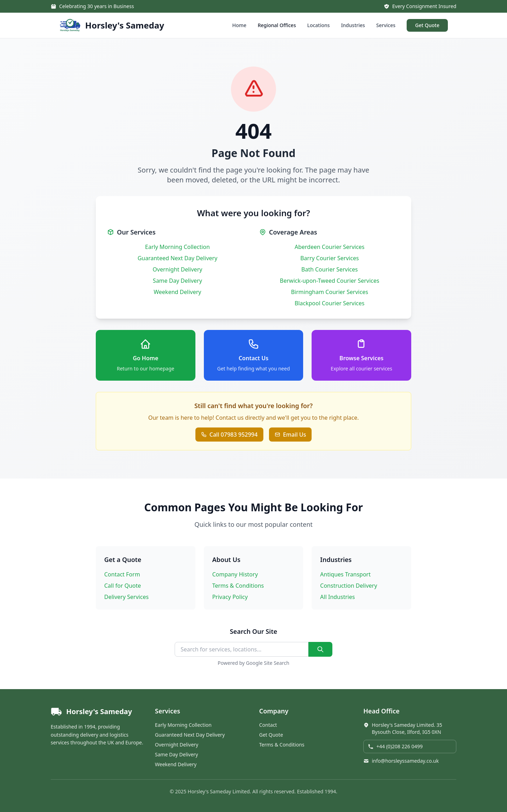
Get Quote (427, 25)
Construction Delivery (349, 586)
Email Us (290, 435)
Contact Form (122, 574)
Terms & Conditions (238, 586)
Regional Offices (277, 25)
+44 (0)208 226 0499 (395, 746)
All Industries (337, 597)
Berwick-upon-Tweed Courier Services (330, 281)
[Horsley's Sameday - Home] (112, 25)
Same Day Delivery (177, 281)
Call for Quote (123, 586)
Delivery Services (126, 597)
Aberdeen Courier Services (330, 247)
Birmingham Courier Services (329, 292)
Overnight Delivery (178, 269)
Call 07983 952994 (229, 435)
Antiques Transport (345, 574)
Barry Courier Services (330, 258)
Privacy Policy (230, 597)
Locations (318, 25)
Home (239, 25)
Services (386, 25)
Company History (235, 574)
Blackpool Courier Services (330, 303)
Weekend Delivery (178, 292)
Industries (353, 25)
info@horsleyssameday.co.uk (401, 761)
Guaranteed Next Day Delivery (178, 258)
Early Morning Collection (177, 247)
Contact (268, 725)
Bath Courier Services (330, 269)
